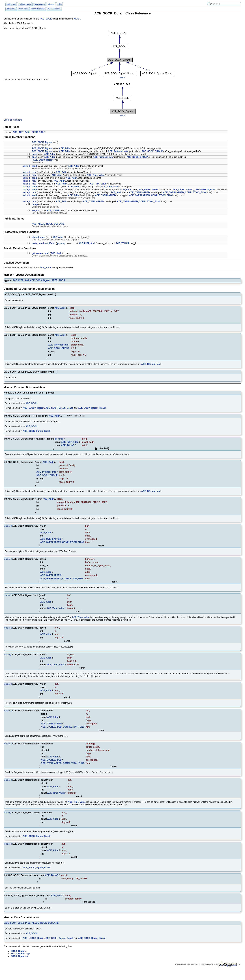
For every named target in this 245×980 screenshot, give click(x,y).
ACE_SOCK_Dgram (42, 143)
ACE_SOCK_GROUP (152, 152)
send (34, 167)
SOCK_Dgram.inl (20, 966)
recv (34, 173)
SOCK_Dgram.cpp (20, 963)
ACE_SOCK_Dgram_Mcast (92, 411)
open (34, 155)
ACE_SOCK (46, 19)
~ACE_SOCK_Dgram (42, 160)
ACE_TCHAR (53, 211)
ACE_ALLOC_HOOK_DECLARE (48, 224)
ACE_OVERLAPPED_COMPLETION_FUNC (194, 190)
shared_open (39, 238)
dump (35, 205)
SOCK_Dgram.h (19, 961)
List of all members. (13, 120)
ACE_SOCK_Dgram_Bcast (59, 411)
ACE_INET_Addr (21, 133)
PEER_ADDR (38, 133)
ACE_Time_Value (96, 176)
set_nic (36, 211)
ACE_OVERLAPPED (149, 190)
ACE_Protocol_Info (118, 152)
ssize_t (26, 167)
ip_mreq (61, 244)
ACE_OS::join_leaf (151, 367)
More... (77, 19)
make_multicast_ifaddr (44, 244)
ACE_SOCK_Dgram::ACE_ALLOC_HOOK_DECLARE (31, 933)
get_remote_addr (41, 254)
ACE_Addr (65, 149)
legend (122, 78)
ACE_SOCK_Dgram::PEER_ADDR (47, 281)
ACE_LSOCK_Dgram (34, 411)
